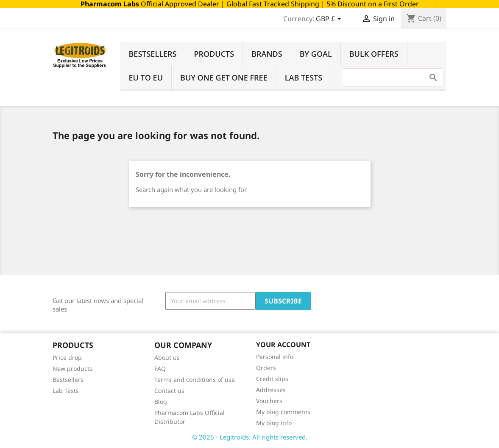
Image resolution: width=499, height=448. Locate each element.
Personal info (275, 357)
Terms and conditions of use (195, 380)
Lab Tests (304, 78)
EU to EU (146, 78)
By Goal (316, 54)
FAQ (160, 369)
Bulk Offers (374, 54)
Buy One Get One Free (224, 78)
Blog (161, 402)
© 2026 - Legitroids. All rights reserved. (250, 437)
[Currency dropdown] (330, 19)
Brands (267, 54)
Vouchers (269, 401)
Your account (283, 345)
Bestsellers (153, 54)
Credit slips (272, 379)
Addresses (271, 390)
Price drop (67, 358)
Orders (266, 368)
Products (214, 54)
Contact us (169, 391)
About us (167, 358)
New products (72, 369)
